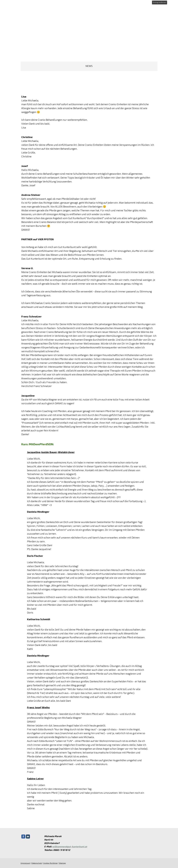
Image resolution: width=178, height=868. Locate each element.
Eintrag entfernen (160, 2)
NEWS (89, 66)
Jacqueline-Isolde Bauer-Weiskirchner (51, 452)
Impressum (25, 863)
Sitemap (62, 863)
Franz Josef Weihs (38, 707)
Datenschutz (36, 863)
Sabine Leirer (35, 779)
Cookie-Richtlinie (50, 863)
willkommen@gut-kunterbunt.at (70, 846)
